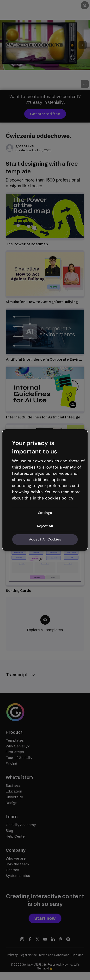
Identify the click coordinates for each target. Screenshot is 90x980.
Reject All (45, 526)
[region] (45, 490)
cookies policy (59, 498)
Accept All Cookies (45, 539)
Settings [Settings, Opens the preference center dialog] (45, 513)
